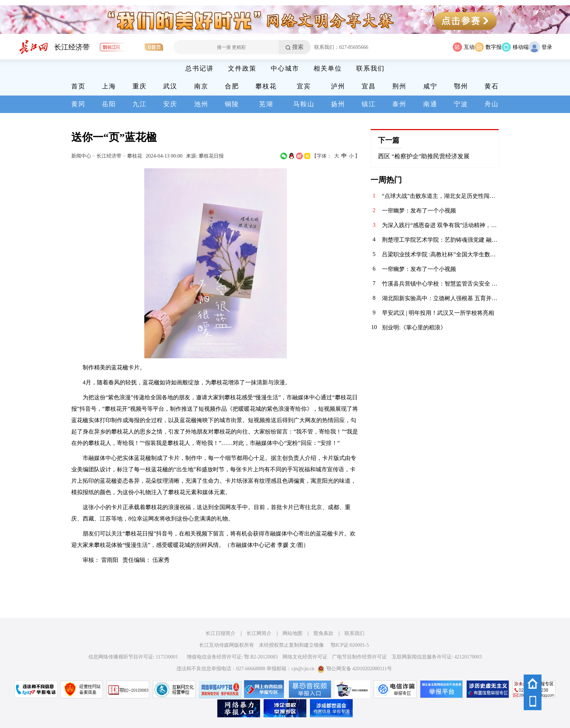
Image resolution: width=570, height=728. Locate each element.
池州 (201, 104)
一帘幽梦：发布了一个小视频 (419, 211)
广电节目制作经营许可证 (359, 657)
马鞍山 (304, 104)
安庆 (170, 104)
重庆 (140, 86)
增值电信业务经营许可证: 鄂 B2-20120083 (232, 657)
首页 (78, 86)
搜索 (298, 47)
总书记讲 (199, 68)
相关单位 (328, 68)
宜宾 (304, 86)
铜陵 (232, 104)
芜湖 (266, 104)
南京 (201, 86)
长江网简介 (259, 633)
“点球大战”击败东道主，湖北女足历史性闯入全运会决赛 (440, 196)
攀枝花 (266, 86)
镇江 (369, 104)
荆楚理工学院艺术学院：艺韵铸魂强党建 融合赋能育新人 (440, 240)
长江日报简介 (221, 633)
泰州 (399, 104)
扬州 (338, 104)
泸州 (338, 86)
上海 (109, 86)
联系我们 (370, 68)
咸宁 (430, 86)
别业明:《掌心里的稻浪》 (414, 327)
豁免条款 (323, 633)
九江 (140, 104)
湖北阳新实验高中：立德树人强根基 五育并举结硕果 (440, 298)
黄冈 (78, 104)
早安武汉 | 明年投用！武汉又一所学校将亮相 (438, 313)
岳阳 (109, 104)
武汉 (170, 86)
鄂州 (461, 86)
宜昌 (369, 86)
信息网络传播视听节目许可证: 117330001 (133, 657)
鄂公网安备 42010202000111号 (355, 669)
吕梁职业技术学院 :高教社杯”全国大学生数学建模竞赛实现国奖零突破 (440, 254)
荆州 (399, 86)
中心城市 (285, 68)
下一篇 (389, 140)
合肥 (232, 86)
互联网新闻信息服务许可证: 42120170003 (437, 657)
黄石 (492, 86)
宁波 (461, 104)
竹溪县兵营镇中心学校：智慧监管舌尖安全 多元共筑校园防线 (440, 284)
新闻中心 (81, 156)
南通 (430, 104)
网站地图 (292, 633)
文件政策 (242, 68)
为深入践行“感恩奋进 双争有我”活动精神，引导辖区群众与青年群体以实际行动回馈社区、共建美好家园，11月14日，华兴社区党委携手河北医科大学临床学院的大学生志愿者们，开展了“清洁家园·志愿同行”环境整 (440, 225)
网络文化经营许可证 (305, 657)
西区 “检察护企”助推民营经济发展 (424, 156)
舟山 (492, 104)
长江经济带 (72, 47)
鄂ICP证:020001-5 (350, 645)
